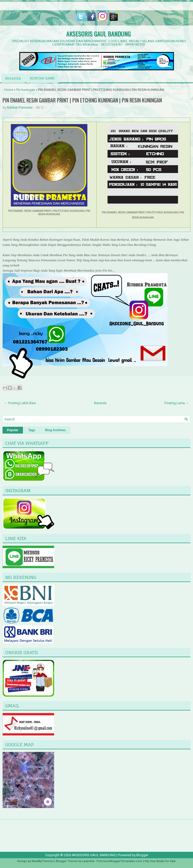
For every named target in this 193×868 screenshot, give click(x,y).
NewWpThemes (43, 861)
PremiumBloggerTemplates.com (119, 861)
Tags (32, 430)
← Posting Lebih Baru (20, 403)
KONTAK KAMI (42, 78)
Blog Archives (55, 430)
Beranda (13, 78)
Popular (13, 430)
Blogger (142, 855)
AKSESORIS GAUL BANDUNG (98, 34)
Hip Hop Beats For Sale (160, 861)
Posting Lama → (177, 403)
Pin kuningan (26, 90)
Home (9, 90)
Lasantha (88, 861)
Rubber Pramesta (20, 107)
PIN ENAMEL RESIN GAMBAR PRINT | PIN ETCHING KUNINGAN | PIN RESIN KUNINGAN (82, 100)
